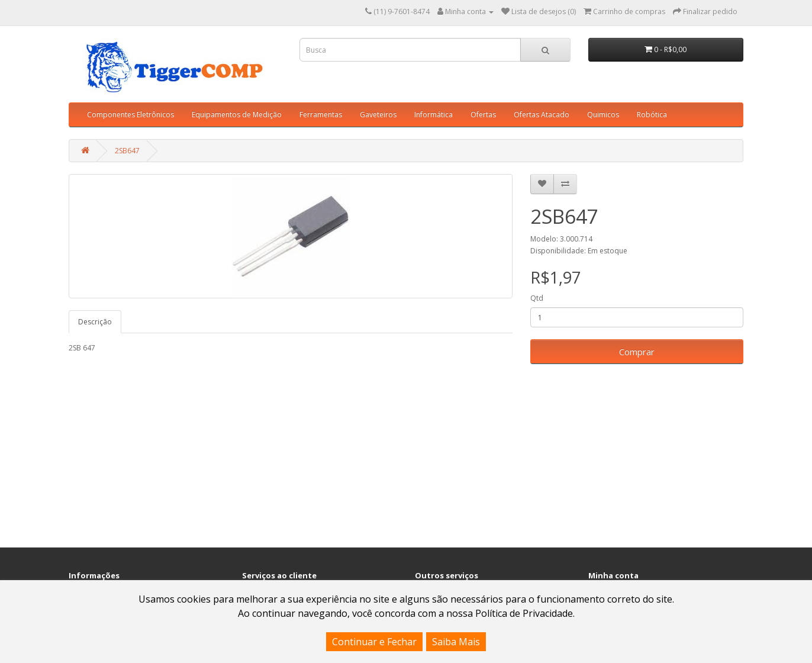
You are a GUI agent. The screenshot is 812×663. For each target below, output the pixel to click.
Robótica (652, 115)
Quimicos (603, 115)
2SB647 (127, 151)
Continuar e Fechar (374, 642)
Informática (434, 115)
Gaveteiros (378, 115)
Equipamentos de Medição (237, 115)
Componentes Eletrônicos (130, 115)
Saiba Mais (456, 642)
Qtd (537, 298)
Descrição (95, 322)
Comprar (637, 352)
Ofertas (483, 115)
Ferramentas (321, 115)
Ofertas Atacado (542, 115)
